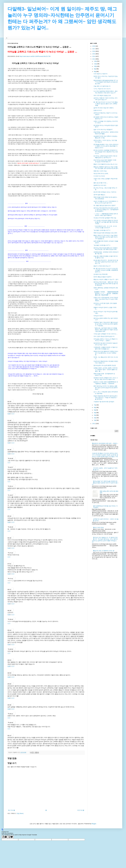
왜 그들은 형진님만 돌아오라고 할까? (105, 205)
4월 (95, 413)
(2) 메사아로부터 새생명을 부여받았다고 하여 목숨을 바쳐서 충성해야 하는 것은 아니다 (106, 152)
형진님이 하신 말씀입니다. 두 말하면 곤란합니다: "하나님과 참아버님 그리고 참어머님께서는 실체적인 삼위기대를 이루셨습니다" (105, 540)
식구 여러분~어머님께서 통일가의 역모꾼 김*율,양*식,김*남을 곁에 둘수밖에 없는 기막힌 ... (106, 222)
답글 (9, 414)
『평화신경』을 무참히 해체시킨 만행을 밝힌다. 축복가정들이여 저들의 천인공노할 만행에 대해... (106, 330)
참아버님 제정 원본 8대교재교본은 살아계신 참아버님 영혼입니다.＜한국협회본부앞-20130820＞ (106, 210)
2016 (94, 51)
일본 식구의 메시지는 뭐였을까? (103, 130)
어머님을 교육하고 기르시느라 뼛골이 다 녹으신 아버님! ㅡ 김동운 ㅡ (106, 340)
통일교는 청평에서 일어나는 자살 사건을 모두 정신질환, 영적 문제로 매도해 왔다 (106, 168)
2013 (94, 59)
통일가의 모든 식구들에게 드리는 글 (104, 551)
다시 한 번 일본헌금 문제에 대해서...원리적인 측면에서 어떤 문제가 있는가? (106, 92)
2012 (94, 424)
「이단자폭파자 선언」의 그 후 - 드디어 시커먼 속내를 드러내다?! (105, 227)
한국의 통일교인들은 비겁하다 (102, 277)
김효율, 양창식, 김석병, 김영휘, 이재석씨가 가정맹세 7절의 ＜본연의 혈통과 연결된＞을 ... (106, 370)
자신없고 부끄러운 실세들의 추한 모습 (105, 218)
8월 (95, 71)
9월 (95, 69)
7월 (95, 405)
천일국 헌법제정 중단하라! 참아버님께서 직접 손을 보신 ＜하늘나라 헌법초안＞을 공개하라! (106, 398)
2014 (94, 56)
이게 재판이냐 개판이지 (101, 74)
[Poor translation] (11, 837)
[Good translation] (5, 837)
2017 (94, 49)
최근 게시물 (11, 810)
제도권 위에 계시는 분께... (101, 173)
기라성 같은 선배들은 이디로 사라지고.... (106, 334)
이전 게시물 (81, 810)
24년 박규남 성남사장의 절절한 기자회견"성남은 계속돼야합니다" (105, 161)
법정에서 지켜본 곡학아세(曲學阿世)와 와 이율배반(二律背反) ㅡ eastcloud (106, 383)
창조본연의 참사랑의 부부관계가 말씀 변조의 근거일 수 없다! (106, 344)
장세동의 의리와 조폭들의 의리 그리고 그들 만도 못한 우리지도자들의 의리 (106, 379)
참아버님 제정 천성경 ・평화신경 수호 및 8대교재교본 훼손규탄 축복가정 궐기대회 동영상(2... (106, 284)
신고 (13, 414)
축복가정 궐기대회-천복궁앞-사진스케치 (105, 233)
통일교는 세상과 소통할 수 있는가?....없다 (106, 279)
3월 (95, 415)
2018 (94, 46)
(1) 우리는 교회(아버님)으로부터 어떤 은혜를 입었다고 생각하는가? (105, 157)
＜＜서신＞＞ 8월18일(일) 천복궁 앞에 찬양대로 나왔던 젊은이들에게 (106, 214)
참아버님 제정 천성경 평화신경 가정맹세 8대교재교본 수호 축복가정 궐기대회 (106, 249)
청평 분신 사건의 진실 (100, 171)
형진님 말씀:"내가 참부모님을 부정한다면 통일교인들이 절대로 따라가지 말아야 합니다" (105, 483)
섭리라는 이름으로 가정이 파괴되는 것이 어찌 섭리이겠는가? (106, 99)
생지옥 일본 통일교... (100, 195)
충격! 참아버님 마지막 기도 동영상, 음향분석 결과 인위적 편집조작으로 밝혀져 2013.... (106, 388)
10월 (95, 66)
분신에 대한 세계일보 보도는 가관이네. (105, 192)
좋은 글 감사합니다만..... (101, 183)
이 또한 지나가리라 (99, 176)
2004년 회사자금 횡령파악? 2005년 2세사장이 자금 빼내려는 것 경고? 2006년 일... (106, 353)
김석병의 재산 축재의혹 (101, 274)
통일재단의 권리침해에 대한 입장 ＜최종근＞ (105, 443)
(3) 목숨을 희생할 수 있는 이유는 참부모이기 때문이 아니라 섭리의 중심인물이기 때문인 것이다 (106, 146)
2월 (95, 418)
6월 (95, 407)
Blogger (94, 824)
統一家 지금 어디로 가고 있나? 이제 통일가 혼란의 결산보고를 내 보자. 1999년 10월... (106, 104)
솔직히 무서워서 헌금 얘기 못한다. (104, 108)
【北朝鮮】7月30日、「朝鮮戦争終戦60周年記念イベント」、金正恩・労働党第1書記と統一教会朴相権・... (106, 293)
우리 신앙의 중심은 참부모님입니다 (104, 336)
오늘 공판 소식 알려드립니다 (102, 86)
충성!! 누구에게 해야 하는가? (102, 266)
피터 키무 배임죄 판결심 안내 (102, 95)
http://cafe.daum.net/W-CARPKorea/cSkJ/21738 (35, 56)
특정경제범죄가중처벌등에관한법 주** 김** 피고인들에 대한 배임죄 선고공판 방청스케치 (106, 82)
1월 (95, 420)
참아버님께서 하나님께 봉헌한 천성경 (105, 365)
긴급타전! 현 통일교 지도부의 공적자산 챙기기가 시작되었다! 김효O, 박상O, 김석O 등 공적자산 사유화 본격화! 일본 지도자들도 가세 (105, 455)
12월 (95, 61)
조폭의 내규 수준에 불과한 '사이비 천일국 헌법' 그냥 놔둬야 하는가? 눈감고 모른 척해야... (106, 299)
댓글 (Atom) (20, 813)
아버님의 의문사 (98, 316)
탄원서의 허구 (98, 110)
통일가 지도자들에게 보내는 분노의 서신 (106, 164)
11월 (95, 64)
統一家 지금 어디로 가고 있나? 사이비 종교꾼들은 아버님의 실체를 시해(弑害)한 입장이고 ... (106, 270)
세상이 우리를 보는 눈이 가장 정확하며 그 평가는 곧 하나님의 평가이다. (106, 202)
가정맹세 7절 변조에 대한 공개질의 (104, 402)
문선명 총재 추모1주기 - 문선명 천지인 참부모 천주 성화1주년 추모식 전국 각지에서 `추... (106, 262)
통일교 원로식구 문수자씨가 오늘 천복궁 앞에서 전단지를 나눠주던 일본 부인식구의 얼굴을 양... (106, 237)
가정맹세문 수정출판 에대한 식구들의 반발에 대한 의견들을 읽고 (106, 348)
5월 (95, 410)
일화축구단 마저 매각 (100, 185)
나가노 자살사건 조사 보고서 (102, 89)
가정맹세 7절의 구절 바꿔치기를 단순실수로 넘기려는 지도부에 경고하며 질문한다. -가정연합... (106, 324)
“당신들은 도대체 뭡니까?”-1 (102, 245)
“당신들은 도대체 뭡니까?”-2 (102, 230)
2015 (94, 54)
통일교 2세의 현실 (98, 528)
